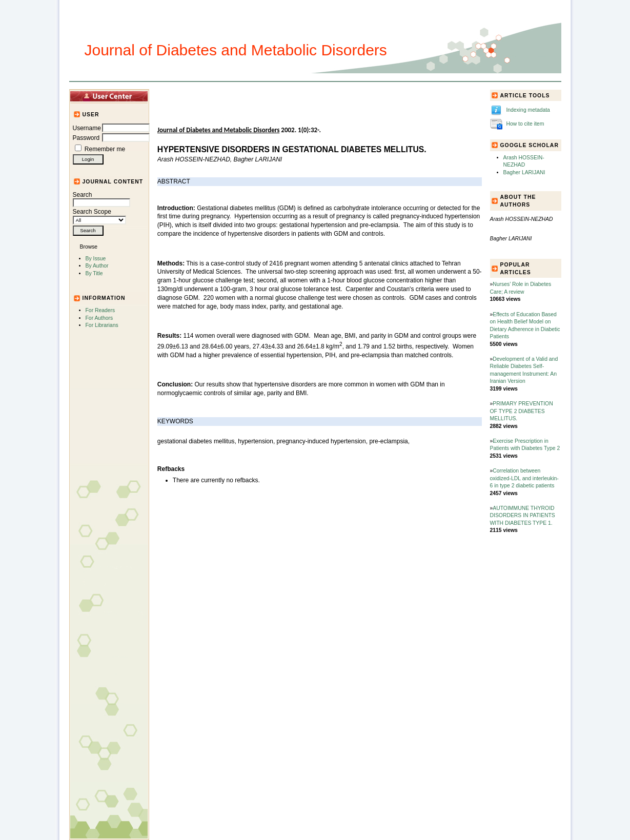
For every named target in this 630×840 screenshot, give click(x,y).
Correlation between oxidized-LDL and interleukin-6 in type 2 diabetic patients (524, 478)
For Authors (99, 318)
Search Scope (99, 216)
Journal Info (279, 96)
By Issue (96, 259)
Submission (324, 96)
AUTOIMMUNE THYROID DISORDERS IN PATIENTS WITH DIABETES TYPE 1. (523, 516)
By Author (97, 266)
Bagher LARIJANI (524, 172)
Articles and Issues (221, 96)
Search (101, 199)
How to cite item (525, 124)
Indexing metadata (528, 110)
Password (86, 138)
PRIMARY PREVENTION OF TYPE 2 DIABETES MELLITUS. (522, 411)
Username (87, 128)
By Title (94, 273)
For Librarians (102, 325)
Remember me (105, 149)
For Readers (100, 310)
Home (175, 96)
